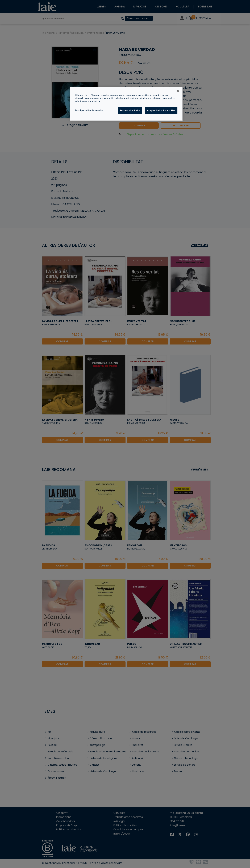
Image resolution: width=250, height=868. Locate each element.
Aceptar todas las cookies (161, 110)
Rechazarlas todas (130, 110)
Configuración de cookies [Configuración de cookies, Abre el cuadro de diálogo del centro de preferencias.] (89, 110)
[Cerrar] (178, 91)
